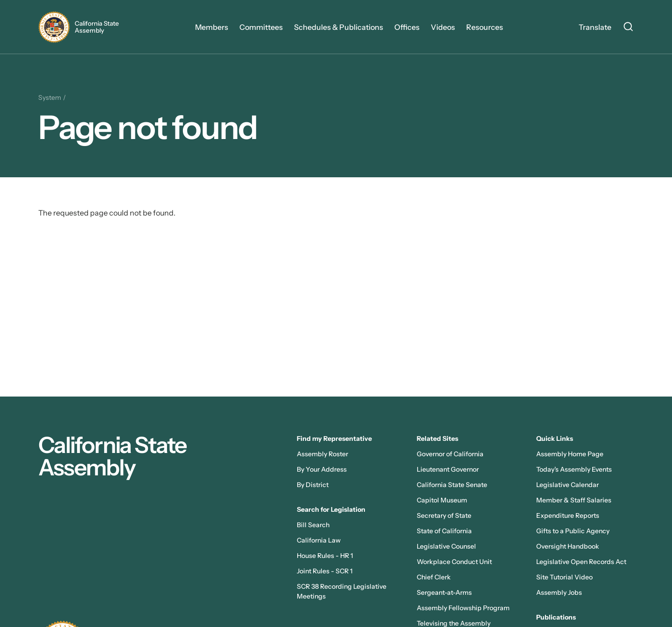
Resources (485, 27)
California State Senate (452, 485)
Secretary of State (444, 516)
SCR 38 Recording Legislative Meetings (342, 591)
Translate (595, 27)
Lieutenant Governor (448, 469)
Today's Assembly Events (574, 469)
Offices (407, 27)
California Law (319, 540)
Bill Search (313, 525)
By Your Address (322, 469)
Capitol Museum (442, 500)
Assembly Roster (322, 454)
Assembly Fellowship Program (463, 608)
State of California (444, 531)
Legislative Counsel (446, 546)
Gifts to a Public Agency (573, 531)
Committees (261, 27)
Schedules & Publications (339, 27)
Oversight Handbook (568, 546)
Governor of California (450, 454)
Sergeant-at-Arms (444, 592)
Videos (443, 27)
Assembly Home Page (570, 454)
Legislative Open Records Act (581, 562)
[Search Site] (628, 28)
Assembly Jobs (559, 592)
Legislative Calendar (567, 485)
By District (313, 485)
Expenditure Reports (568, 516)
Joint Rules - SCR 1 (325, 571)
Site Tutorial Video (564, 577)
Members (212, 27)
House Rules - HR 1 (325, 556)
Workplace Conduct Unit (454, 562)
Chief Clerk (434, 577)
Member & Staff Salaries (574, 500)
